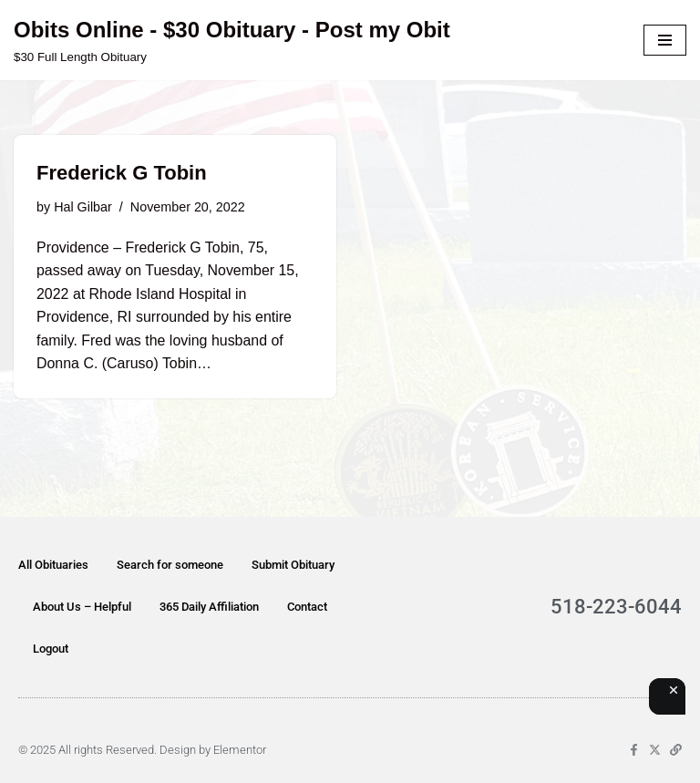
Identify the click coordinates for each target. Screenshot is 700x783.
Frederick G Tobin (122, 173)
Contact (307, 607)
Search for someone (170, 565)
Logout (51, 649)
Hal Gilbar (83, 207)
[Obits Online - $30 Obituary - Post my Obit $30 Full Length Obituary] (232, 40)
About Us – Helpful (82, 607)
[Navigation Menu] (665, 40)
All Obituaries (53, 565)
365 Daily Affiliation (209, 607)
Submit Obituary (293, 565)
